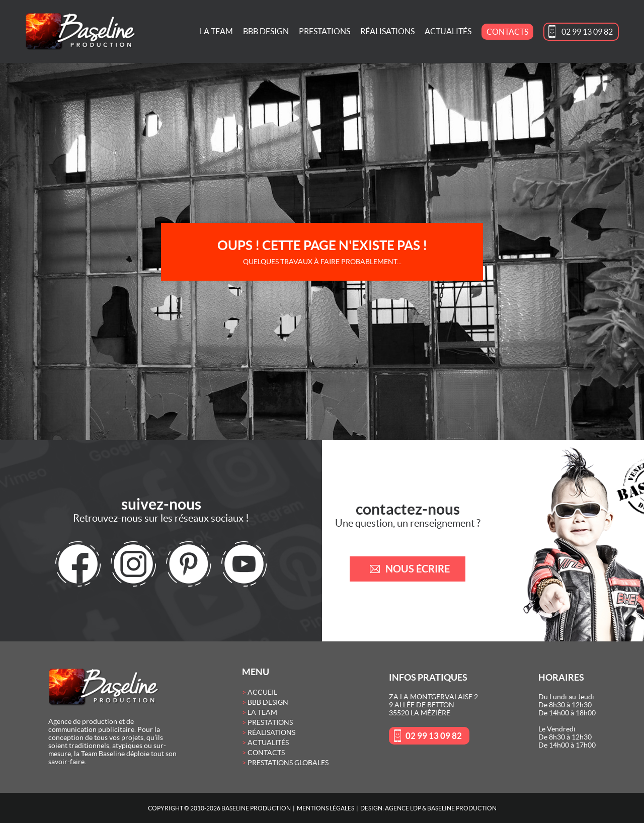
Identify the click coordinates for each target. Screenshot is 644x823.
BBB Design (266, 31)
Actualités (448, 31)
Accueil (262, 692)
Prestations (325, 31)
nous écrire (418, 569)
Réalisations (387, 31)
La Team (216, 31)
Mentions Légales (326, 808)
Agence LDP (403, 808)
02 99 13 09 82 (587, 32)
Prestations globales (288, 763)
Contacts (507, 32)
